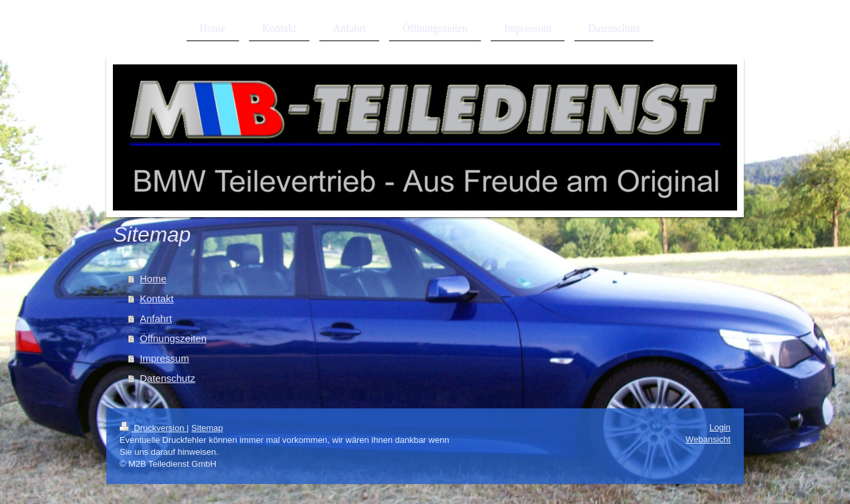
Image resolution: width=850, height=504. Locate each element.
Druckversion (153, 428)
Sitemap (207, 428)
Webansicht (708, 439)
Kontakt (157, 298)
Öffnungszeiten (174, 338)
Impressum (165, 358)
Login (720, 427)
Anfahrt (156, 318)
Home (153, 279)
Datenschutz (168, 378)
